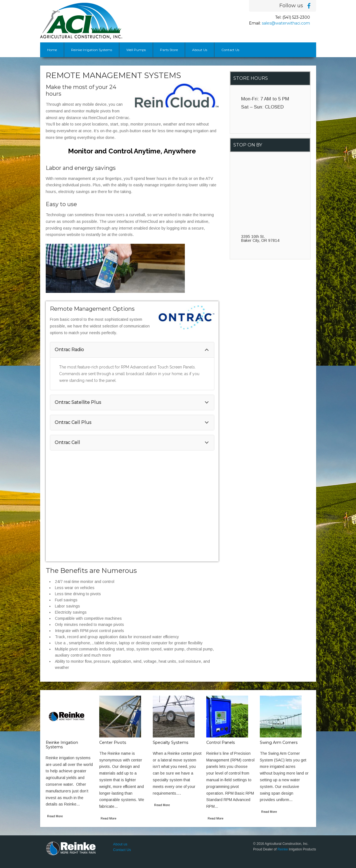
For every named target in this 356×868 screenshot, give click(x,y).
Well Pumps (136, 50)
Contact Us (230, 50)
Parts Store (169, 50)
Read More (55, 816)
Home (52, 50)
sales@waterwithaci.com (286, 23)
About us (120, 844)
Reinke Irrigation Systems (92, 50)
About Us (200, 50)
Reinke (283, 849)
